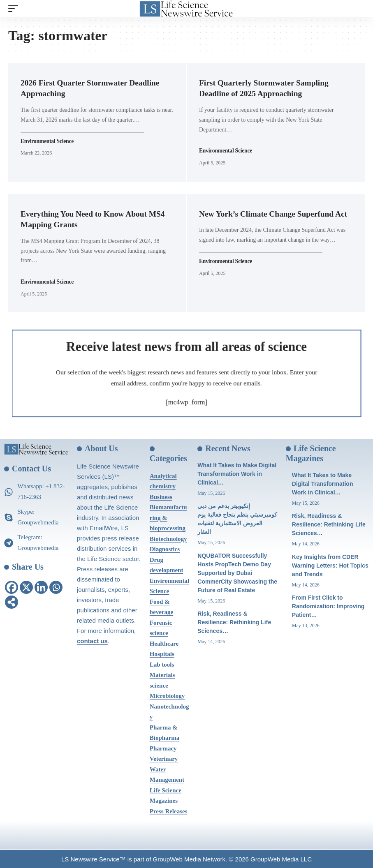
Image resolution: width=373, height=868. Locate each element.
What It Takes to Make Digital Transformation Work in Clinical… (237, 473)
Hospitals (162, 653)
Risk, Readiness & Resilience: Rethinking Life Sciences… (234, 621)
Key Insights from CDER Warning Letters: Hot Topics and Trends (330, 564)
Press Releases (169, 810)
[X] (26, 586)
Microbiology (167, 695)
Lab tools (162, 664)
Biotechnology (168, 538)
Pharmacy (163, 748)
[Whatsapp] (56, 586)
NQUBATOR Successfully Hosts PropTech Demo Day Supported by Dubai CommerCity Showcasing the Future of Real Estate (237, 572)
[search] (359, 9)
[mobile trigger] (15, 9)
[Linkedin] (41, 586)
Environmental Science (48, 141)
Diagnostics (165, 548)
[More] (12, 601)
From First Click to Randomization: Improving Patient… (328, 605)
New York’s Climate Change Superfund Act (275, 213)
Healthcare (164, 643)
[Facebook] (12, 586)
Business (161, 496)
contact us (92, 640)
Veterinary (164, 758)
